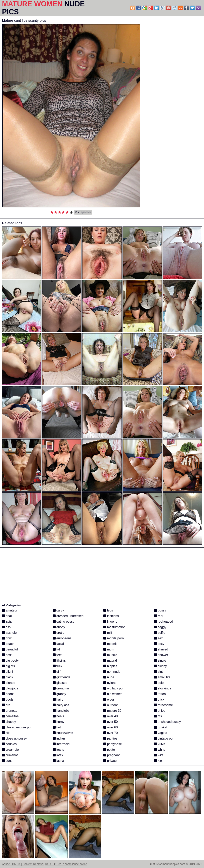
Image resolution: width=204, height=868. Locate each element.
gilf (57, 672)
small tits (162, 677)
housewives (63, 733)
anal (7, 616)
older (109, 699)
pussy (160, 610)
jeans (58, 750)
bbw (7, 638)
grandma (61, 688)
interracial (62, 744)
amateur (10, 610)
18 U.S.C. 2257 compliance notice (66, 864)
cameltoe (10, 716)
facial (58, 644)
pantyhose (113, 744)
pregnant (112, 755)
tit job (160, 711)
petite (109, 750)
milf (108, 633)
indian (59, 738)
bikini (7, 672)
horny (59, 722)
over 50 (111, 722)
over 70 (111, 733)
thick (159, 699)
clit (6, 733)
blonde (9, 683)
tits (158, 716)
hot (57, 727)
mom (109, 649)
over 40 (111, 716)
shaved (161, 649)
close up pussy (14, 738)
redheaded (164, 622)
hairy (58, 699)
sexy (159, 644)
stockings (163, 688)
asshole (9, 633)
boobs (8, 694)
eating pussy (64, 622)
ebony (59, 627)
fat (56, 649)
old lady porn (114, 688)
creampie (10, 750)
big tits (8, 666)
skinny (161, 666)
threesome (164, 705)
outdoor (111, 705)
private (110, 761)
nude (109, 677)
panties (110, 738)
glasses (60, 683)
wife (159, 755)
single (160, 660)
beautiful (10, 649)
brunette (10, 711)
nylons (110, 683)
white (160, 750)
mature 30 (112, 711)
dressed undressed (68, 616)
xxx (158, 761)
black (8, 677)
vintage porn (165, 738)
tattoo (160, 694)
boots (8, 699)
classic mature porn (18, 727)
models (110, 644)
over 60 (111, 727)
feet (57, 655)
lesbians (111, 616)
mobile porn (114, 638)
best (7, 655)
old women (113, 694)
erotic (59, 633)
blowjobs (10, 688)
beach (8, 644)
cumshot (10, 755)
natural (110, 660)
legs (108, 610)
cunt (7, 761)
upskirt (161, 727)
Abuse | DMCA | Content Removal (23, 864)
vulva (160, 744)
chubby (9, 722)
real (159, 616)
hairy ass (61, 705)
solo (159, 683)
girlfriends (62, 677)
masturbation (114, 627)
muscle (110, 655)
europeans (62, 638)
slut (158, 672)
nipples (110, 666)
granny (59, 694)
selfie (160, 633)
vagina (161, 733)
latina (58, 761)
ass (6, 627)
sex (158, 638)
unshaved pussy (168, 722)
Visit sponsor (83, 212)
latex (58, 755)
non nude (112, 672)
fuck (58, 666)
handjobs (61, 711)
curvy (58, 610)
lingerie (110, 622)
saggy (160, 627)
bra (6, 705)
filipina (59, 660)
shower (161, 655)
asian (8, 622)
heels (58, 716)
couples (9, 744)
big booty (10, 660)
